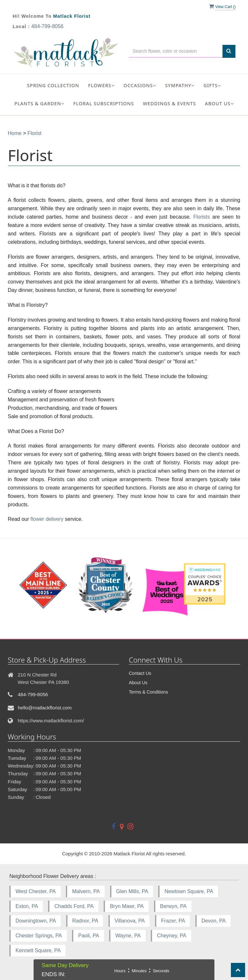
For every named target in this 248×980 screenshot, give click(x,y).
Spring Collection (53, 85)
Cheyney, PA (172, 936)
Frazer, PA (173, 921)
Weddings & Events (169, 103)
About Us (138, 683)
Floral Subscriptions (104, 103)
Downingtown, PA (36, 921)
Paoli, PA (89, 936)
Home (15, 133)
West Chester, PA (36, 891)
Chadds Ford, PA (74, 906)
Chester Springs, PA (39, 936)
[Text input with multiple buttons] (176, 51)
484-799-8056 (47, 26)
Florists (201, 217)
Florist (35, 133)
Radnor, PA (85, 921)
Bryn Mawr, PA (127, 906)
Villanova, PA (130, 921)
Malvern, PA (86, 891)
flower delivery (47, 519)
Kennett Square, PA (38, 950)
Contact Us (140, 673)
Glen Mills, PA (132, 891)
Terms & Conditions (148, 692)
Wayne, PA (128, 936)
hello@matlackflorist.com (45, 708)
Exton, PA (27, 906)
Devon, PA (214, 921)
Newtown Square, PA (189, 891)
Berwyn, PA (173, 906)
